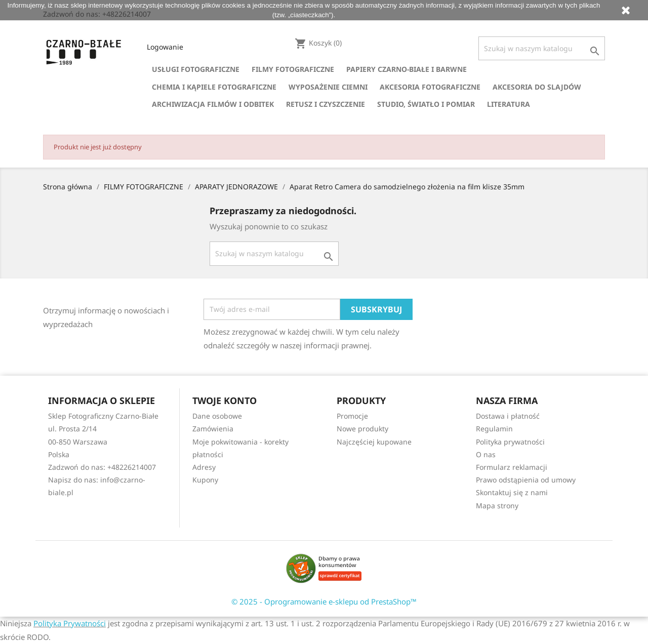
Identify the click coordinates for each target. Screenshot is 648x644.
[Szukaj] (542, 48)
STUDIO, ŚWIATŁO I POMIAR (426, 104)
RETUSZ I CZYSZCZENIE (326, 104)
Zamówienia (213, 429)
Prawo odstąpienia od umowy (526, 480)
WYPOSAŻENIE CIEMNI (328, 87)
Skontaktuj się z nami (512, 492)
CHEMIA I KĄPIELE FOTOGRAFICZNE (214, 87)
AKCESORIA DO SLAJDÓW (537, 87)
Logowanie (165, 47)
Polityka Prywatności (70, 623)
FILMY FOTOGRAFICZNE (293, 69)
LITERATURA (509, 104)
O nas (486, 454)
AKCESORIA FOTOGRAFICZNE (430, 87)
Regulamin (494, 429)
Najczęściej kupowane (374, 442)
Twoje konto (225, 400)
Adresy (204, 467)
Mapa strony (497, 506)
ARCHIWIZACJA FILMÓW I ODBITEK (213, 104)
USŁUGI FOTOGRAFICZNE (196, 69)
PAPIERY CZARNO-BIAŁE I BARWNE (407, 69)
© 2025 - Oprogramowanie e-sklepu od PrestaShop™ (324, 601)
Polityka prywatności (510, 442)
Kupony (205, 480)
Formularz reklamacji (512, 467)
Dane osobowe (217, 416)
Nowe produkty (362, 429)
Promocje (352, 416)
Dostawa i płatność (508, 416)
